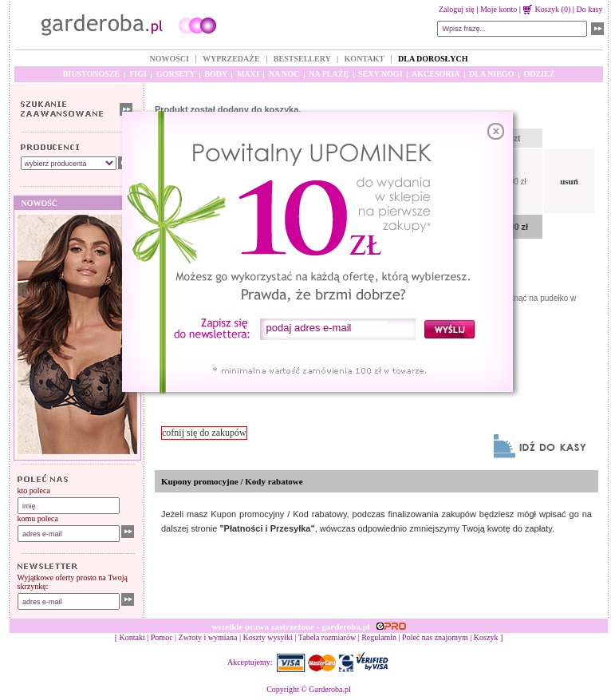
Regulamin (379, 637)
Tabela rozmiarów (327, 637)
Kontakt (132, 637)
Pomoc (162, 637)
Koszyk (486, 637)
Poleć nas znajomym (435, 637)
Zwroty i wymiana (208, 637)
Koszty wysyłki (268, 637)
